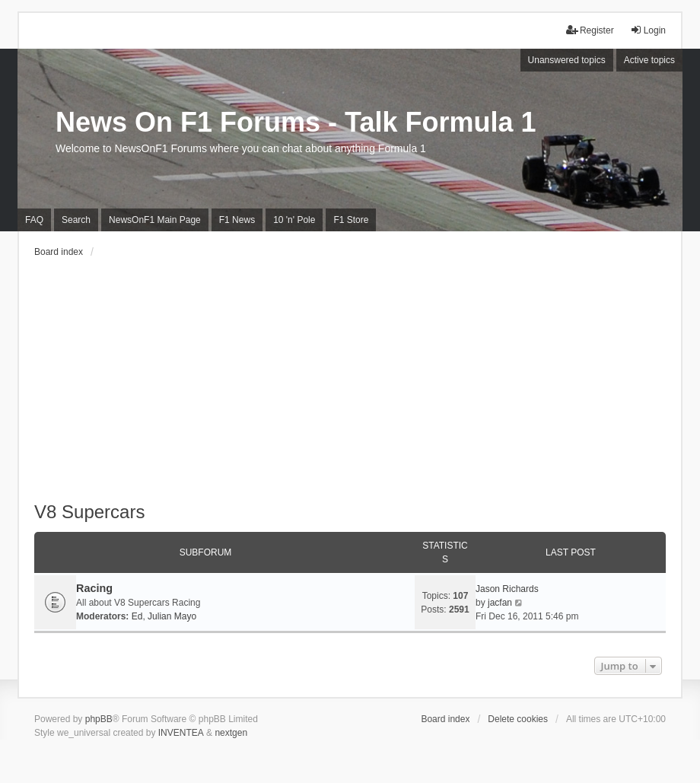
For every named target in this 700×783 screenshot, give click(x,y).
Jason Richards (507, 589)
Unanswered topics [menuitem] (567, 60)
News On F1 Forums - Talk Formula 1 (296, 122)
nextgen (231, 733)
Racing (94, 588)
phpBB (99, 719)
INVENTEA (181, 733)
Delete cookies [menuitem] (518, 719)
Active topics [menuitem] (649, 60)
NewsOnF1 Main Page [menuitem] (155, 220)
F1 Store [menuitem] (351, 220)
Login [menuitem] (648, 30)
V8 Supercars (89, 512)
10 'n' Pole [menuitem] (294, 220)
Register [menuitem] (590, 30)
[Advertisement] (350, 387)
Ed (137, 616)
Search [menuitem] (76, 220)
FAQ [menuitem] (34, 220)
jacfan (500, 603)
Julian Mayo (172, 616)
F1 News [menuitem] (237, 220)
